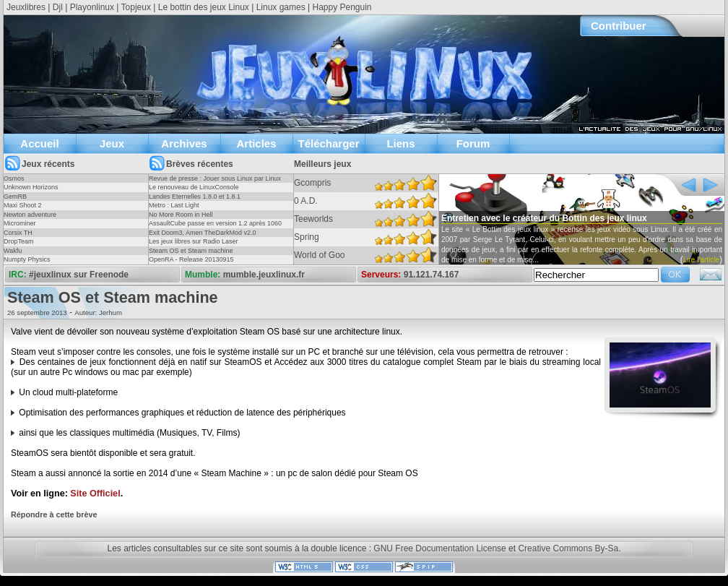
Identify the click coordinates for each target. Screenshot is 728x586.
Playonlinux (92, 7)
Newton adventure (30, 215)
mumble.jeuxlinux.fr (264, 275)
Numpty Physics (27, 259)
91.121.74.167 (432, 275)
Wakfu (13, 251)
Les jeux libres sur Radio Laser (194, 241)
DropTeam (19, 241)
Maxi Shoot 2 (23, 205)
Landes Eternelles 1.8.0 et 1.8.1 (195, 197)
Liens (400, 143)
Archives (184, 143)
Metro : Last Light (174, 205)
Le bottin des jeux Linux (204, 7)
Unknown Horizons (31, 187)
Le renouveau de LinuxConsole (194, 187)
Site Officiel (95, 494)
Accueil (39, 143)
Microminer (20, 223)
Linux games (281, 7)
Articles (256, 143)
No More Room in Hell (181, 215)
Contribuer (619, 26)
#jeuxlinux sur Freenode (79, 275)
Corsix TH (18, 233)
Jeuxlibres (26, 7)
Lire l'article (701, 260)
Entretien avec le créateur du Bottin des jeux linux (544, 218)
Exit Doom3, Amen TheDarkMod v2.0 (202, 233)
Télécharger (328, 143)
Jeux (112, 143)
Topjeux (136, 7)
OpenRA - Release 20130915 (191, 259)
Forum (473, 143)
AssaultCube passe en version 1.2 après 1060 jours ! (215, 228)
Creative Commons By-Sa (568, 548)
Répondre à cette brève (54, 514)
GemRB (15, 197)
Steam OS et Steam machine (191, 251)
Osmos (14, 178)
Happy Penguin (342, 7)
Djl (58, 7)
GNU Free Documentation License (439, 548)
